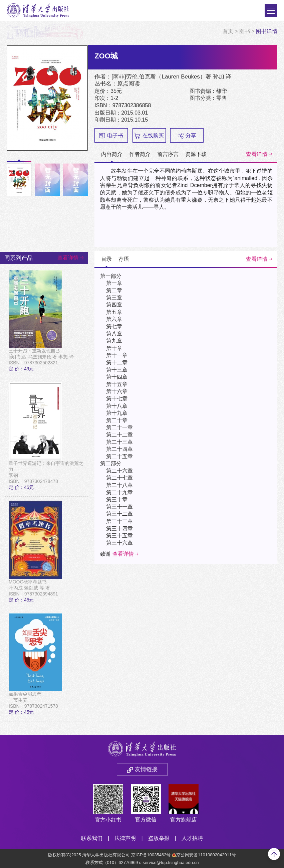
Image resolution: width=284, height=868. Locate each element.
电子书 (111, 136)
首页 (228, 31)
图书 (245, 31)
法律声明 (125, 838)
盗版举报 (159, 838)
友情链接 (146, 769)
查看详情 (257, 154)
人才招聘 (192, 838)
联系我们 (92, 838)
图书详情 (267, 31)
